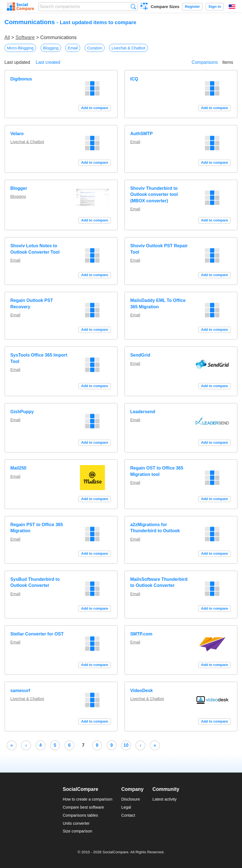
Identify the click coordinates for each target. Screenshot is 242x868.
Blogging (51, 48)
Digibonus (21, 79)
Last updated (17, 62)
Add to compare (94, 108)
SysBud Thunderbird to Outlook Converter (35, 582)
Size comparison (77, 831)
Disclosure (131, 799)
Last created (48, 62)
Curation (95, 48)
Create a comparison (144, 7)
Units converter (76, 823)
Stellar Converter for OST (37, 634)
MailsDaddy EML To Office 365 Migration (158, 303)
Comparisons (205, 62)
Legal (126, 807)
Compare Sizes (165, 7)
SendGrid (140, 355)
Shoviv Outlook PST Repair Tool (159, 249)
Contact (128, 815)
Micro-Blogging (20, 48)
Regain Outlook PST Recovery (32, 303)
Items (228, 62)
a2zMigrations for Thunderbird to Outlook (155, 528)
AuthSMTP (141, 134)
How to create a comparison (88, 799)
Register (192, 7)
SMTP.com (141, 634)
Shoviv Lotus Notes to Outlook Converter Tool (35, 249)
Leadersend (143, 412)
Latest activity (164, 799)
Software (25, 37)
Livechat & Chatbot (128, 48)
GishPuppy (22, 412)
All (7, 37)
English (232, 7)
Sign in (215, 7)
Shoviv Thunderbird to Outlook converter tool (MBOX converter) (154, 195)
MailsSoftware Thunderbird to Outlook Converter (159, 582)
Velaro (17, 134)
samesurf (20, 691)
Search (133, 7)
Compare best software (83, 807)
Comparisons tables (80, 815)
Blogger (19, 188)
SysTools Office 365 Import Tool (39, 358)
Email (73, 48)
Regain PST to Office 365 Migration (36, 528)
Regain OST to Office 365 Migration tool (157, 471)
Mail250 (18, 468)
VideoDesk (142, 691)
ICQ (134, 79)
